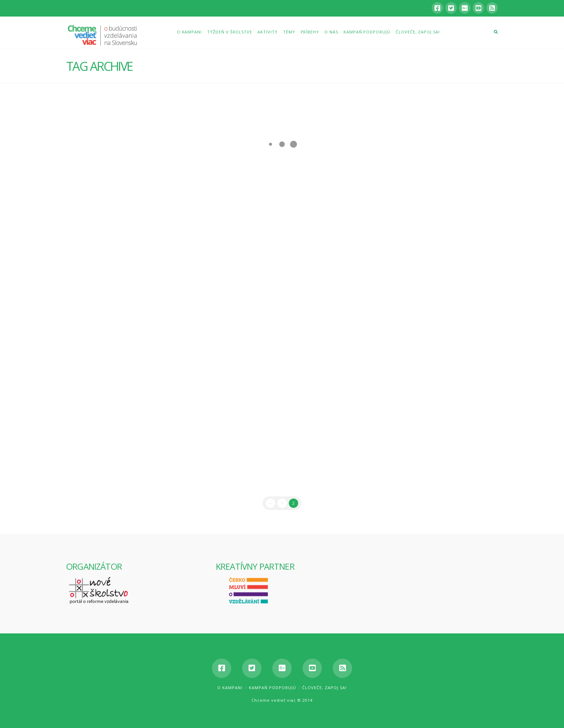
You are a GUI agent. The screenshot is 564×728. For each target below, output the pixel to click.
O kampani (230, 688)
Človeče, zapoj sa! (324, 688)
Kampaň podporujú (272, 688)
